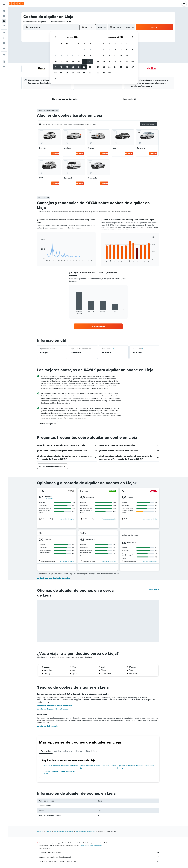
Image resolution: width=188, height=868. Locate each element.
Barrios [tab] (79, 751)
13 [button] (73, 61)
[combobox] (36, 22)
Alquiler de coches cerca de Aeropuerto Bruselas (60, 766)
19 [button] (67, 67)
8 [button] (84, 55)
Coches (49, 832)
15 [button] (84, 61)
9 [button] (90, 55)
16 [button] (90, 61)
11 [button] (61, 61)
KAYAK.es (40, 832)
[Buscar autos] (4, 21)
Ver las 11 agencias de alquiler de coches (54, 578)
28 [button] (79, 73)
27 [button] (73, 73)
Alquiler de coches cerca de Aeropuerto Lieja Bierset (59, 773)
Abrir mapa (154, 589)
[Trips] (4, 55)
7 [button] (79, 55)
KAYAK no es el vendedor (99, 853)
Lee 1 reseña (49, 498)
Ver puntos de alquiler (67, 519)
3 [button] (56, 55)
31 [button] (56, 78)
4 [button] (61, 55)
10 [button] (56, 61)
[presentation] (136, 483)
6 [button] (73, 55)
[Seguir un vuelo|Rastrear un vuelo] (4, 38)
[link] (98, 326)
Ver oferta (55, 153)
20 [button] (73, 67)
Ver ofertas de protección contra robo (52, 709)
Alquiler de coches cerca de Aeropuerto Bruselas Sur (98, 767)
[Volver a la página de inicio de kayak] (16, 4)
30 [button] (90, 73)
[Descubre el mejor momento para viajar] (4, 43)
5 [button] (67, 55)
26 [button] (67, 73)
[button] (4, 4)
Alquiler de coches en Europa (63, 832)
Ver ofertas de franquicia (47, 726)
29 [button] (84, 73)
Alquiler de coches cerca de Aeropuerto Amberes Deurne (136, 767)
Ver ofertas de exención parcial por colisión (55, 706)
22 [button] (84, 67)
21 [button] (79, 67)
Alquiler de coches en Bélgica (86, 832)
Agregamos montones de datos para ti (99, 857)
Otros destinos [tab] (91, 751)
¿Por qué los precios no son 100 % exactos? (99, 861)
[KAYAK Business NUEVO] (4, 48)
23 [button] (90, 67)
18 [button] (61, 67)
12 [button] (67, 61)
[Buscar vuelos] (4, 11)
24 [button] (56, 73)
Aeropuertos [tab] (46, 751)
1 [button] (84, 50)
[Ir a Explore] (4, 33)
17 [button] (56, 67)
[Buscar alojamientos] (4, 16)
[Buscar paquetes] (4, 26)
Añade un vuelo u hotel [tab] (63, 751)
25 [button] (61, 73)
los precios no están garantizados (91, 846)
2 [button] (90, 50)
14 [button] (79, 61)
